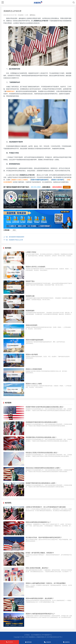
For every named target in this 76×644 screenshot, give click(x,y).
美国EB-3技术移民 (58, 180)
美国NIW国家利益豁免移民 (39, 180)
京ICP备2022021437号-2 (55, 637)
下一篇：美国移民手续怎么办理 (13, 240)
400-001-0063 (36, 187)
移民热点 (33, 15)
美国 (14, 230)
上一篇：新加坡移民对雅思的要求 (14, 237)
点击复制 (67, 187)
